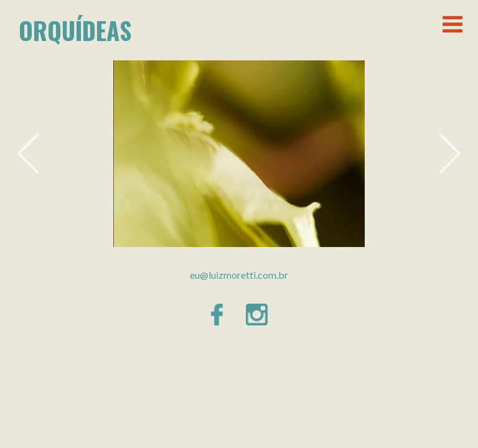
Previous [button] (28, 154)
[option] (239, 154)
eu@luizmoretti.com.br (239, 275)
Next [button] (450, 154)
